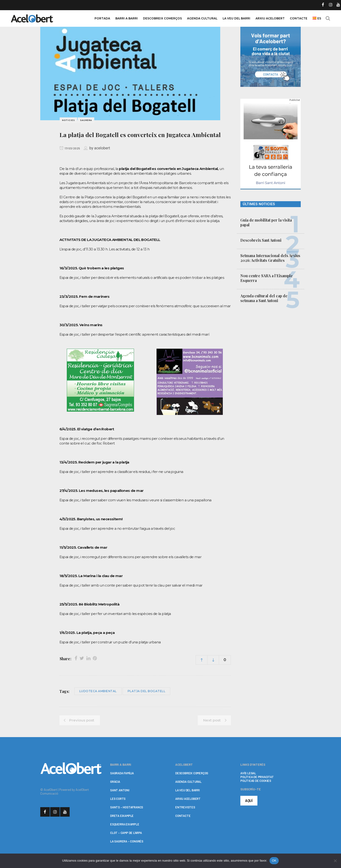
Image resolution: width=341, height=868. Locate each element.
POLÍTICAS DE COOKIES (256, 781)
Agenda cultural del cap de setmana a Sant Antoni (264, 298)
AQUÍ (249, 801)
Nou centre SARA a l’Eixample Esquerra (267, 278)
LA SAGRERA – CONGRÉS (127, 841)
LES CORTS (118, 799)
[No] (335, 861)
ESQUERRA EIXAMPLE (125, 824)
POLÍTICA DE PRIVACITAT (257, 777)
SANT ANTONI (120, 790)
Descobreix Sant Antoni (261, 240)
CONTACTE (183, 816)
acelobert (102, 148)
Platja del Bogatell (147, 691)
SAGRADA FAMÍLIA (122, 773)
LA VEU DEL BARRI (187, 790)
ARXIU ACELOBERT (188, 799)
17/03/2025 (70, 148)
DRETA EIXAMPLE (122, 816)
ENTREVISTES (185, 807)
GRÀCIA (115, 782)
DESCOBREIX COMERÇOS (192, 773)
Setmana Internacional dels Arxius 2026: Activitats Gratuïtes (270, 258)
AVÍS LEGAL (248, 773)
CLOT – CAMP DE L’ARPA (126, 833)
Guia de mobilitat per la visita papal (266, 222)
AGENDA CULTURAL (188, 782)
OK (274, 861)
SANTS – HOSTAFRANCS (127, 807)
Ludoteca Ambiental (98, 691)
